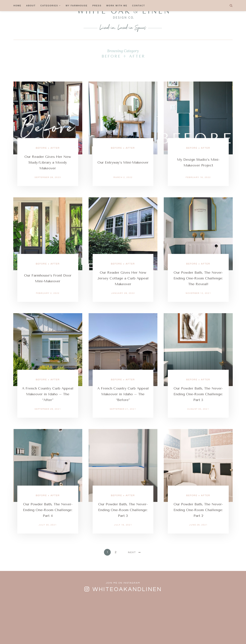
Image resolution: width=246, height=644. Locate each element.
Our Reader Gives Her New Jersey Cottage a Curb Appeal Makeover (123, 278)
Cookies (125, 633)
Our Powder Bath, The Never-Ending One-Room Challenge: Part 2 (198, 510)
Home (17, 6)
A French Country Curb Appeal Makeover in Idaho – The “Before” (123, 394)
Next (132, 552)
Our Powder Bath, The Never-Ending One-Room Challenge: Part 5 (198, 394)
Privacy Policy (150, 633)
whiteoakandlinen (127, 589)
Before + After (48, 148)
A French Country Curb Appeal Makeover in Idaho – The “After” (48, 394)
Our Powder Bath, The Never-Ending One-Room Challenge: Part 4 (48, 510)
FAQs (88, 633)
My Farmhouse (77, 6)
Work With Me (117, 6)
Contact (139, 6)
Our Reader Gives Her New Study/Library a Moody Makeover (48, 162)
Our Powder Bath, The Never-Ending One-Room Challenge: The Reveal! (198, 278)
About (31, 6)
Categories (49, 6)
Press (97, 6)
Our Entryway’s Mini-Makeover (123, 162)
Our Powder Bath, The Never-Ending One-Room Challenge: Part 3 (123, 510)
